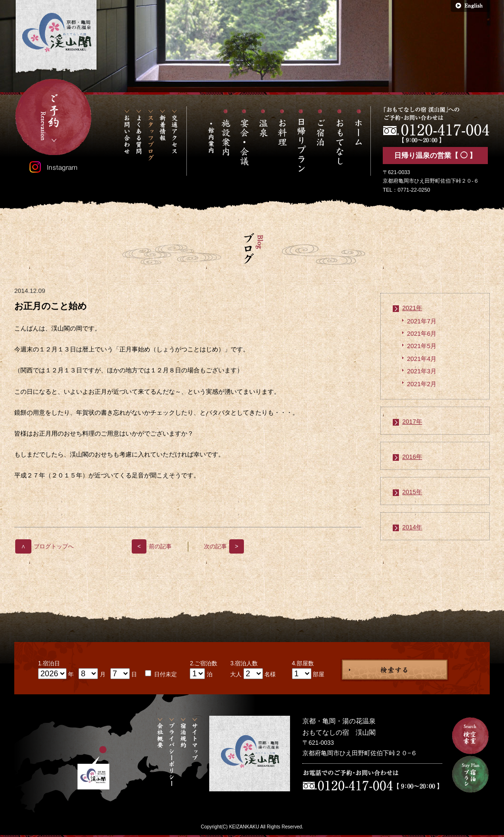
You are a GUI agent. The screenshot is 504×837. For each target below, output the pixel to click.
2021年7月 (422, 321)
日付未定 (165, 674)
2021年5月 (422, 346)
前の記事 (152, 546)
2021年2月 (422, 384)
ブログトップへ (44, 546)
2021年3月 (422, 371)
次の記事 (224, 546)
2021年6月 (422, 334)
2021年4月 (422, 359)
